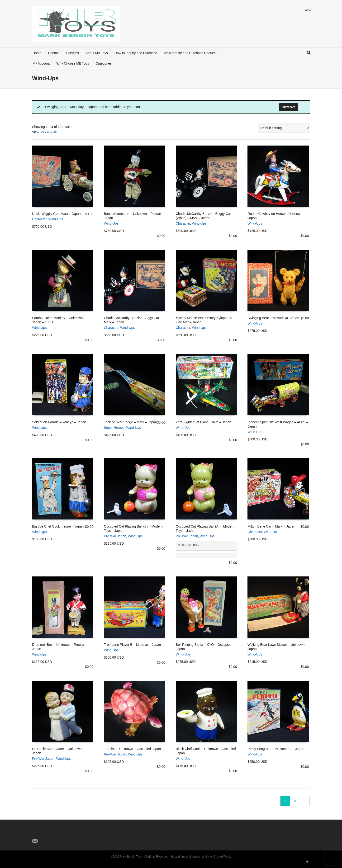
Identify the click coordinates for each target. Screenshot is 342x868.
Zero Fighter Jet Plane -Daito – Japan (203, 422)
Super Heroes (114, 428)
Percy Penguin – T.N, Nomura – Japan (276, 749)
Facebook (46, 833)
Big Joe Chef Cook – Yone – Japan (58, 526)
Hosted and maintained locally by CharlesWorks (201, 857)
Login (307, 10)
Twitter (36, 833)
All (55, 132)
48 (49, 132)
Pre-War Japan (115, 536)
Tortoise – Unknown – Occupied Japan (132, 749)
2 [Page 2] (295, 801)
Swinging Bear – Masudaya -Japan (273, 318)
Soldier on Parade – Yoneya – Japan (59, 422)
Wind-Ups (55, 219)
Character (39, 219)
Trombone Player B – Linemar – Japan (132, 645)
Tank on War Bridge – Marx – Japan (130, 422)
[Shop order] (284, 128)
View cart (289, 107)
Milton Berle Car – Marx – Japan (271, 526)
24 (43, 132)
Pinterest (57, 833)
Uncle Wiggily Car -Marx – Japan (56, 214)
